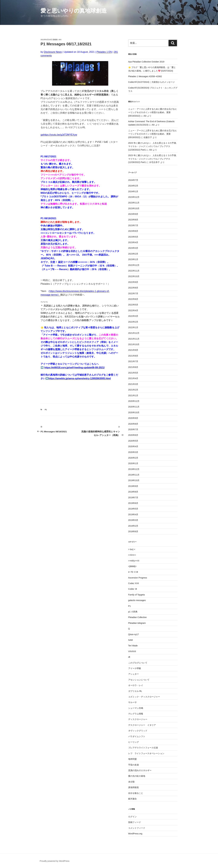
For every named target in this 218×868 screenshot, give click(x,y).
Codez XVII (134, 583)
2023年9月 (133, 214)
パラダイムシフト (137, 736)
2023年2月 (133, 254)
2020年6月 (133, 435)
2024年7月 (133, 180)
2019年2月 (133, 526)
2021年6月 (133, 367)
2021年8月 (133, 356)
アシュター (134, 674)
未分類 (131, 782)
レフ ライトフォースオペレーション (146, 753)
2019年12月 (134, 469)
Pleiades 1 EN (104, 52)
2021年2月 (133, 390)
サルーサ (132, 702)
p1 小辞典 (133, 612)
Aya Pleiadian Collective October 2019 (146, 62)
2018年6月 (133, 531)
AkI (60, 40)
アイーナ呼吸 (135, 668)
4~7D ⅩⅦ (133, 572)
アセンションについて (139, 680)
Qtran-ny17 (134, 634)
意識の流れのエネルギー (140, 770)
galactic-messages (137, 600)
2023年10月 (134, 208)
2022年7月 (133, 293)
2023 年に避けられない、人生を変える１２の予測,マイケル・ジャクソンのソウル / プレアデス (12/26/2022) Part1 (152, 146)
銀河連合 (132, 799)
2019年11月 (134, 475)
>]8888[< (132, 566)
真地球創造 (134, 787)
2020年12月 (134, 401)
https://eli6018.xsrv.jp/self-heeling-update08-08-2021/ (74, 368)
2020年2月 (133, 458)
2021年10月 (134, 344)
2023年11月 (134, 203)
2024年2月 (133, 186)
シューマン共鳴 (136, 708)
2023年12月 (134, 197)
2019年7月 (133, 498)
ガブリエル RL (135, 691)
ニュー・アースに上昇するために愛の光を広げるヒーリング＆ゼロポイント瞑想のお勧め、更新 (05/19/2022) (153, 112)
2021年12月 (134, 333)
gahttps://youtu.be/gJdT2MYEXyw (59, 135)
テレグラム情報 (136, 714)
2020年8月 (133, 424)
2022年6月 (133, 299)
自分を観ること (136, 793)
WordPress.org (135, 834)
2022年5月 (133, 305)
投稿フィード (135, 822)
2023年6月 (133, 231)
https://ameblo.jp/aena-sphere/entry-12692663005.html (80, 378)
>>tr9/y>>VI (134, 561)
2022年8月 (133, 288)
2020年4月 (133, 446)
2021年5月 (133, 373)
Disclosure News (53, 52)
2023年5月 (133, 237)
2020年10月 (134, 412)
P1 (46, 410)
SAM (130, 640)
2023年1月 (133, 259)
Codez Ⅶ (133, 589)
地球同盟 (132, 759)
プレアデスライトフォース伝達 (143, 748)
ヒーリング (134, 742)
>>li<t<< (132, 555)
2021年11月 (134, 339)
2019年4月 (133, 514)
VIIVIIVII (132, 651)
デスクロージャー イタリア (142, 725)
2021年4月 (133, 378)
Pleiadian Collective (137, 617)
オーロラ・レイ (136, 685)
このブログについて (138, 663)
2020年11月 (134, 407)
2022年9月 (133, 282)
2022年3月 (133, 316)
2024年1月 (133, 191)
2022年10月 (134, 276)
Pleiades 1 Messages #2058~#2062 (145, 76)
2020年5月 (133, 441)
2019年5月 (133, 509)
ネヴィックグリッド (138, 731)
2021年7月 (133, 361)
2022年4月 (133, 310)
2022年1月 (133, 327)
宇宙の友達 (134, 765)
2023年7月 (133, 225)
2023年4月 (133, 242)
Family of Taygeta (136, 595)
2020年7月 (133, 429)
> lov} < (132, 549)
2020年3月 (133, 452)
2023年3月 (133, 248)
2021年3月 (133, 384)
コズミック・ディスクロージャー (144, 697)
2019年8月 (133, 492)
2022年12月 (134, 265)
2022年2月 (133, 322)
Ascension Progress (138, 578)
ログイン (132, 817)
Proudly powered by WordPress (55, 861)
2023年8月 (133, 220)
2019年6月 (133, 503)
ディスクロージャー (138, 719)
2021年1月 (133, 395)
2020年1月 (133, 463)
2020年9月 (133, 418)
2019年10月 (134, 480)
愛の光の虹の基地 (137, 776)
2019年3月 (133, 520)
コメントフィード (137, 828)
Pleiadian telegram (137, 623)
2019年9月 (133, 486)
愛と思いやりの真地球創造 (74, 11)
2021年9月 (133, 350)
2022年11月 (134, 271)
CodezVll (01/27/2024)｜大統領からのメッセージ (151, 82)
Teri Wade (133, 646)
